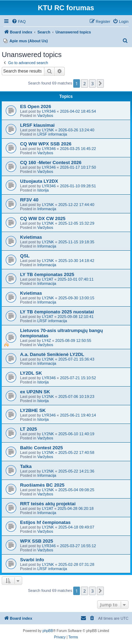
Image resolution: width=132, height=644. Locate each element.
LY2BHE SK (33, 410)
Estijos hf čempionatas (45, 522)
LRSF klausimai (37, 125)
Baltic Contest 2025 (42, 448)
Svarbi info (32, 560)
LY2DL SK (31, 373)
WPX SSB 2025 (37, 541)
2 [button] (84, 83)
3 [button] (92, 83)
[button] (100, 83)
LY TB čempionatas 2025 (47, 274)
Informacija (47, 209)
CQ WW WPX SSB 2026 (46, 144)
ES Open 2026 (36, 107)
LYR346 (49, 111)
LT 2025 (29, 429)
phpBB (48, 631)
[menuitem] (19, 21)
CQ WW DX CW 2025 (43, 218)
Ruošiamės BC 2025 (42, 485)
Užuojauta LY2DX (39, 181)
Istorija (43, 190)
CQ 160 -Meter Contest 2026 (51, 162)
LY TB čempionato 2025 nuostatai (57, 312)
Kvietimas (31, 237)
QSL (25, 256)
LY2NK (48, 130)
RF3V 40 (29, 200)
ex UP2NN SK (35, 392)
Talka (26, 466)
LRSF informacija (52, 134)
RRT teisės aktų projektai (48, 504)
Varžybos (45, 115)
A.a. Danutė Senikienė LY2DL (52, 354)
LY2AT (48, 279)
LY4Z (46, 340)
